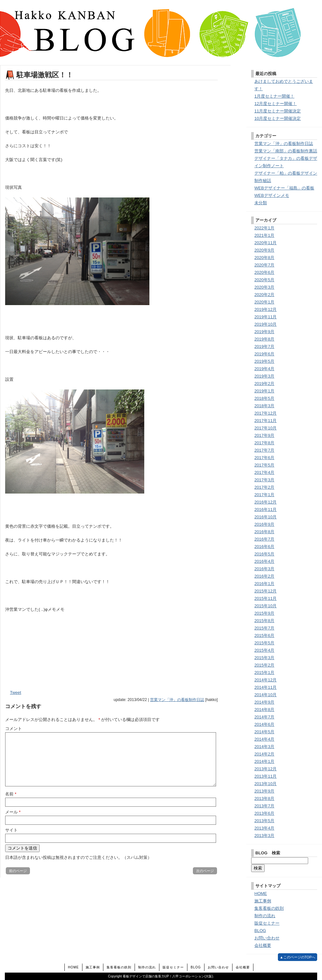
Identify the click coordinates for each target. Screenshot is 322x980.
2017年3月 (264, 480)
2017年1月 (264, 495)
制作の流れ (265, 916)
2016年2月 (264, 576)
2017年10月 (265, 428)
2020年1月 (264, 302)
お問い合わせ (267, 938)
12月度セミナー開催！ (275, 104)
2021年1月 (264, 235)
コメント (14, 729)
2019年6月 (264, 354)
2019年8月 (264, 339)
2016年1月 (264, 584)
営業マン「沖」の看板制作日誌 (177, 700)
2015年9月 (264, 613)
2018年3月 (264, 406)
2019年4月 (264, 369)
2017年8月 (264, 443)
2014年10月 (265, 695)
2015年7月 (264, 628)
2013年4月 (264, 828)
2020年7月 (264, 265)
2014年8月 (264, 710)
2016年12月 (265, 502)
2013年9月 (264, 791)
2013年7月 (264, 806)
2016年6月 (264, 547)
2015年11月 (265, 598)
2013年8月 (264, 798)
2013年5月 (264, 821)
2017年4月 (264, 472)
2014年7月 (264, 717)
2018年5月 (264, 398)
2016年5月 (264, 554)
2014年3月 (264, 747)
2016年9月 (264, 524)
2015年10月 (265, 606)
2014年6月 (264, 724)
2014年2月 (264, 754)
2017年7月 (264, 450)
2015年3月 (264, 658)
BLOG (260, 931)
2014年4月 (264, 739)
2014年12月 (265, 680)
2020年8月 (264, 258)
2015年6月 (264, 635)
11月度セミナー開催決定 (278, 111)
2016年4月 (264, 561)
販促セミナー (267, 923)
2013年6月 (264, 813)
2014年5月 (264, 732)
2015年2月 (264, 665)
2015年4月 (264, 650)
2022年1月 (264, 228)
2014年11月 (265, 687)
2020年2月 (264, 295)
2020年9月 (264, 250)
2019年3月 (264, 376)
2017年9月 (264, 435)
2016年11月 (265, 509)
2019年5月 (264, 361)
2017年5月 (264, 465)
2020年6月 (264, 272)
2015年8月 (264, 621)
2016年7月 (264, 539)
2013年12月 (265, 769)
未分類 (261, 203)
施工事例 (263, 901)
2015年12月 (265, 591)
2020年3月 (264, 287)
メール (13, 812)
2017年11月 (265, 421)
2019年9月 (264, 332)
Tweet (16, 692)
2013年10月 (265, 784)
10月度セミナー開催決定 (278, 118)
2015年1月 (264, 673)
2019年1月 (264, 391)
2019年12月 (265, 309)
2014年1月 (264, 761)
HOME (261, 894)
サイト (11, 830)
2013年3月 (264, 836)
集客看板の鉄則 (269, 908)
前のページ (18, 871)
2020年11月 (265, 243)
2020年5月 (264, 280)
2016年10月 (265, 517)
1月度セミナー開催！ (274, 96)
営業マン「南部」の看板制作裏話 (286, 151)
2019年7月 (264, 346)
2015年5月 (264, 643)
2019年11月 (265, 317)
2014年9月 (264, 702)
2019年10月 (265, 324)
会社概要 (263, 945)
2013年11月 (265, 776)
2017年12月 (265, 413)
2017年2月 (264, 487)
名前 (11, 794)
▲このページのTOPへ (298, 957)
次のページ (205, 871)
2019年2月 (264, 384)
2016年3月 (264, 569)
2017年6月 (264, 458)
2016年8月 (264, 532)
